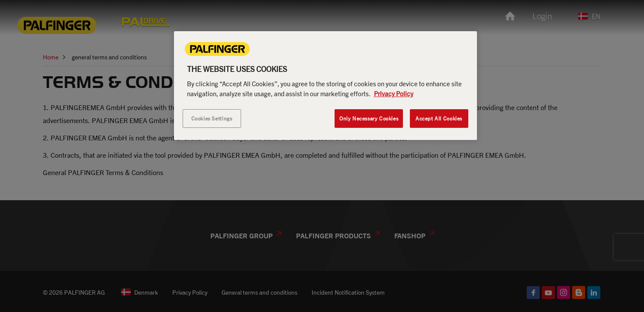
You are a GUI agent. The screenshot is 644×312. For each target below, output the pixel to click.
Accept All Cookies (439, 119)
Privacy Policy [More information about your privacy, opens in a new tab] (394, 94)
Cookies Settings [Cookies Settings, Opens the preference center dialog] (212, 119)
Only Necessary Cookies (369, 119)
